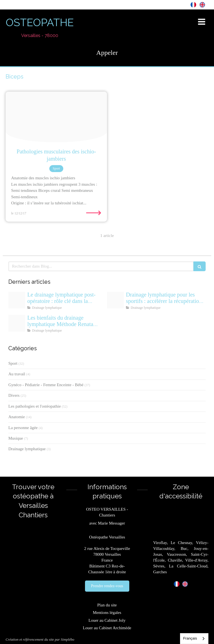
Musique (16, 438)
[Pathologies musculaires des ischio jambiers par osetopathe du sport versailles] (56, 117)
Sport (13, 363)
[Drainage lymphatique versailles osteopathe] (17, 323)
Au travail (17, 374)
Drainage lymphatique (27, 449)
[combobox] (194, 639)
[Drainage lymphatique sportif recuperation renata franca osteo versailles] (115, 300)
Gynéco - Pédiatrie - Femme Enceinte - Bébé (46, 385)
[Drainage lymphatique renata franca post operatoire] (17, 300)
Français (190, 638)
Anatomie (17, 417)
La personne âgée (23, 428)
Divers (14, 395)
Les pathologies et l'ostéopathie (35, 406)
